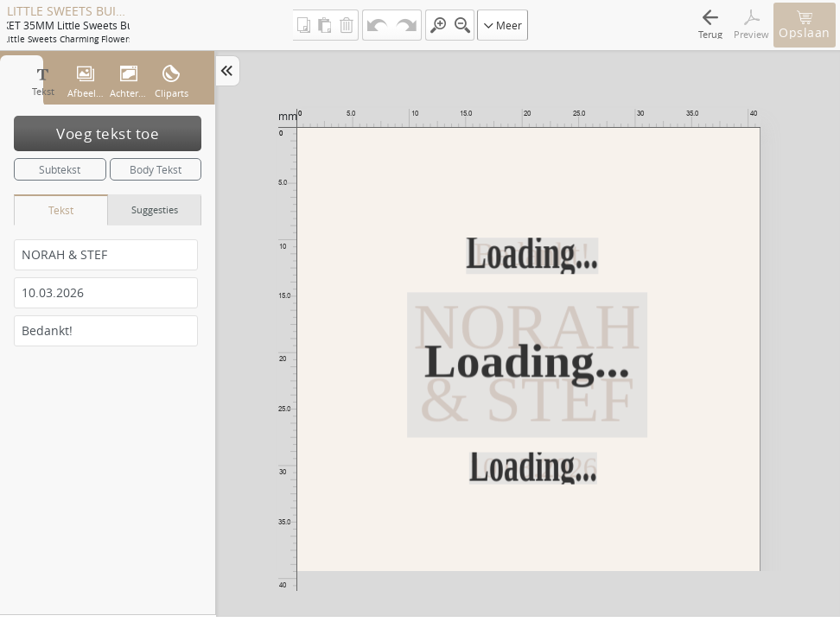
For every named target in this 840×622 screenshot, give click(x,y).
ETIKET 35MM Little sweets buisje (68, 25)
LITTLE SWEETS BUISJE (68, 11)
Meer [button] (503, 25)
